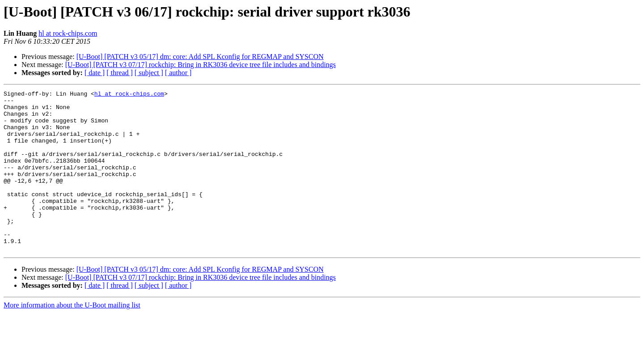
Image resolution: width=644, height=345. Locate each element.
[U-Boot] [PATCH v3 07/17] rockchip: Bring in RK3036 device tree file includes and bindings (201, 65)
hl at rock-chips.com (68, 33)
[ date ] (95, 73)
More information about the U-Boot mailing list (72, 337)
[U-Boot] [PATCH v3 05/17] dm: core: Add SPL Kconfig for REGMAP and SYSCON (200, 57)
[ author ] (178, 73)
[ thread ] (120, 73)
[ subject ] (149, 73)
